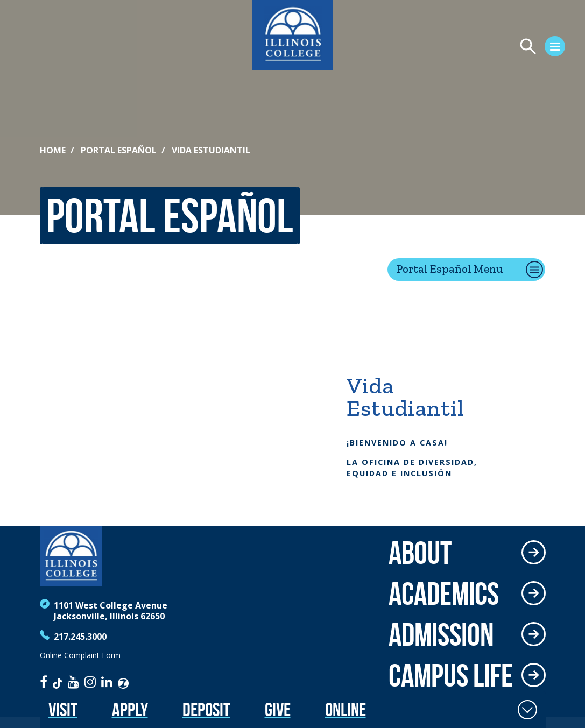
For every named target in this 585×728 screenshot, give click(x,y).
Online (346, 709)
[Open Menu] (454, 48)
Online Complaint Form (80, 655)
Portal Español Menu (450, 269)
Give (278, 709)
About (420, 553)
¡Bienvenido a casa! (397, 443)
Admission (441, 634)
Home (53, 150)
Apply (130, 709)
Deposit (206, 709)
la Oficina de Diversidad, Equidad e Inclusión (412, 468)
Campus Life (451, 675)
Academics (444, 593)
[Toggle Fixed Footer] (527, 710)
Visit (63, 709)
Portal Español (119, 150)
